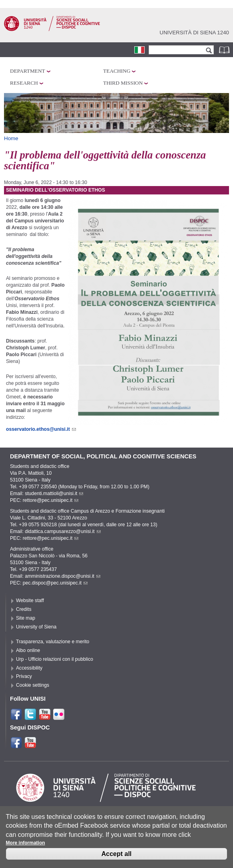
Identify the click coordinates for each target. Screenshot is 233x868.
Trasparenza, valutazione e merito (53, 642)
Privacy (24, 676)
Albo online (28, 650)
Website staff (30, 600)
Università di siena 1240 (194, 33)
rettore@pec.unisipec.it (51, 500)
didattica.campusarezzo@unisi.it (63, 531)
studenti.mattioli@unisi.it (54, 493)
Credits (24, 609)
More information (26, 847)
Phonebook (225, 50)
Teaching (117, 71)
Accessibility (29, 668)
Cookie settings (33, 685)
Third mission (123, 83)
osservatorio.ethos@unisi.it (41, 429)
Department (28, 71)
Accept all (117, 858)
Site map (26, 618)
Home (11, 138)
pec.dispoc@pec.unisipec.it (55, 583)
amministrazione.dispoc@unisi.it (63, 576)
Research (24, 83)
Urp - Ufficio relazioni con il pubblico (55, 659)
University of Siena (36, 627)
